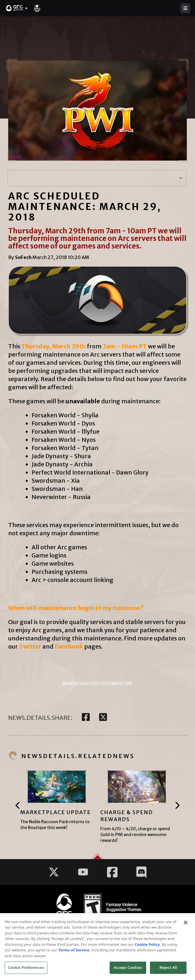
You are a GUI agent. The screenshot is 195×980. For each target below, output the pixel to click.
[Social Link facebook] (112, 872)
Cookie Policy (147, 946)
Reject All (168, 970)
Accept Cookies (128, 970)
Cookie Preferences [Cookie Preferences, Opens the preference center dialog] (26, 970)
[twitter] (103, 718)
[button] (17, 8)
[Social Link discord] (141, 872)
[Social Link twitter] (54, 872)
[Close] (186, 925)
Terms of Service (74, 952)
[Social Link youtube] (83, 872)
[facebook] (86, 718)
